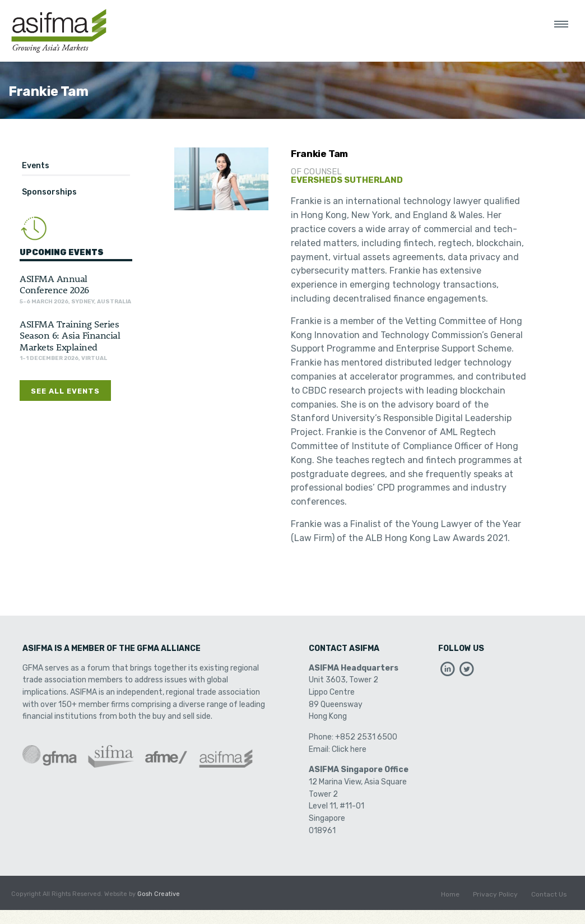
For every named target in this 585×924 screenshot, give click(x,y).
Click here (349, 749)
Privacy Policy (495, 894)
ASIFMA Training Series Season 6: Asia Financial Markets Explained (70, 335)
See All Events (65, 391)
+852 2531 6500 (366, 737)
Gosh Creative (159, 894)
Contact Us (549, 894)
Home (450, 894)
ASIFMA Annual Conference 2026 (54, 284)
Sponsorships (49, 192)
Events (36, 166)
